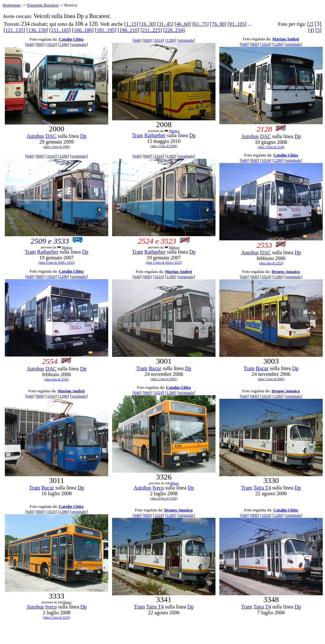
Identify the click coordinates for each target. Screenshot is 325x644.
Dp (83, 136)
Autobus (36, 136)
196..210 (129, 30)
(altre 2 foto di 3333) (56, 617)
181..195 (106, 30)
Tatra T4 (262, 488)
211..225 (151, 30)
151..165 (60, 30)
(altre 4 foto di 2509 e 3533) (57, 262)
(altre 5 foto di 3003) (271, 379)
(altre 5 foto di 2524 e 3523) (164, 262)
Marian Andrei (286, 39)
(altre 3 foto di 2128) (271, 147)
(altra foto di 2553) (271, 263)
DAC (51, 136)
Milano (174, 483)
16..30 (148, 24)
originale (79, 44)
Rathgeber (155, 135)
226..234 (174, 30)
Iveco (158, 488)
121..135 (14, 30)
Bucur (155, 368)
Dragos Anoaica (286, 272)
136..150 (37, 30)
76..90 (218, 24)
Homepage (12, 5)
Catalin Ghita (71, 39)
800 (40, 44)
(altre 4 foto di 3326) (164, 498)
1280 (63, 44)
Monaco (174, 131)
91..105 (237, 24)
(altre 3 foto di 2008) (164, 146)
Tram (138, 135)
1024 (51, 44)
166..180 (83, 30)
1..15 (131, 24)
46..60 (183, 24)
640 (30, 44)
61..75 (201, 24)
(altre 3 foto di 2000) (56, 147)
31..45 (165, 24)
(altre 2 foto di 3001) (164, 379)
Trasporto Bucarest (42, 5)
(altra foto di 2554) (57, 379)
